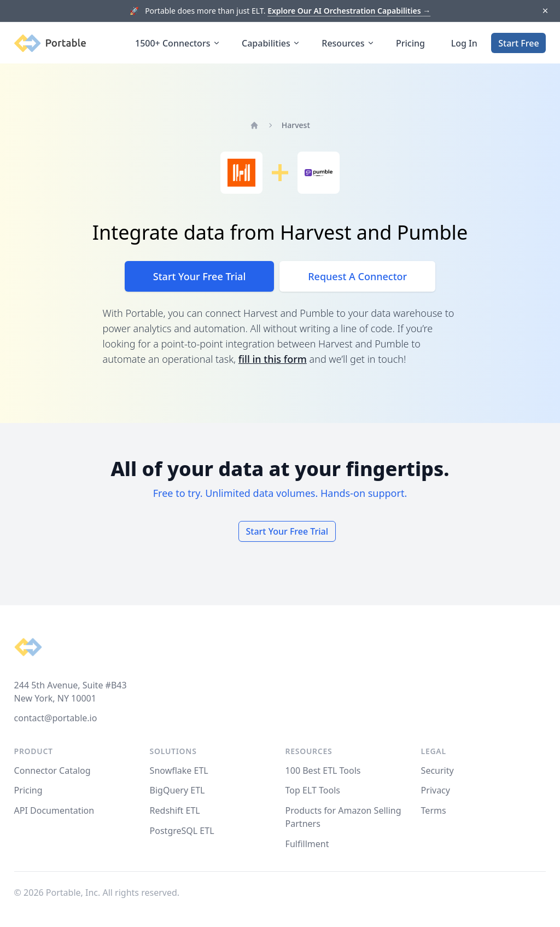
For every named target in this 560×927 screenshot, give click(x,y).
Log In (464, 43)
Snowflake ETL (179, 770)
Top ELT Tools (313, 790)
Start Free (518, 43)
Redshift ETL (175, 810)
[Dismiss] (545, 11)
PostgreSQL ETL (182, 831)
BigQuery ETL (177, 790)
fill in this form (273, 359)
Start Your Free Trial (199, 276)
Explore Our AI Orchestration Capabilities (349, 11)
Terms (434, 810)
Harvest (296, 125)
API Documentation (54, 810)
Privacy (436, 790)
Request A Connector (357, 276)
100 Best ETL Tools (323, 770)
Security (437, 770)
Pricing (410, 43)
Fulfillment (307, 844)
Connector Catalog (52, 770)
